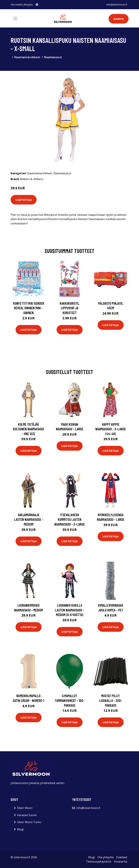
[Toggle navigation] (15, 18)
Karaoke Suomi (27, 815)
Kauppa (119, 19)
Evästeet (122, 857)
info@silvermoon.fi (117, 5)
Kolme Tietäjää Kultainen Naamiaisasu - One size (28, 429)
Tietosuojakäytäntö (99, 862)
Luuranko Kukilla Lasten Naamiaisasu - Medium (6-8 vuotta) (70, 610)
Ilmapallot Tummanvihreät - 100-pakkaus (70, 700)
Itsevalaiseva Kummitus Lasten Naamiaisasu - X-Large (70, 519)
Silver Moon (25, 808)
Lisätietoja (24, 200)
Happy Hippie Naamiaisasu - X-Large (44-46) (111, 429)
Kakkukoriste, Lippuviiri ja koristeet (70, 308)
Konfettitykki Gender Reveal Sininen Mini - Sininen (29, 308)
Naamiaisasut (53, 57)
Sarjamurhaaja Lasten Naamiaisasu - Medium (29, 519)
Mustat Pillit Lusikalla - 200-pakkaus (111, 700)
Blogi (20, 829)
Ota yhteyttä (106, 857)
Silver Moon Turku (29, 822)
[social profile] (37, 5)
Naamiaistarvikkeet (27, 57)
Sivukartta (121, 862)
